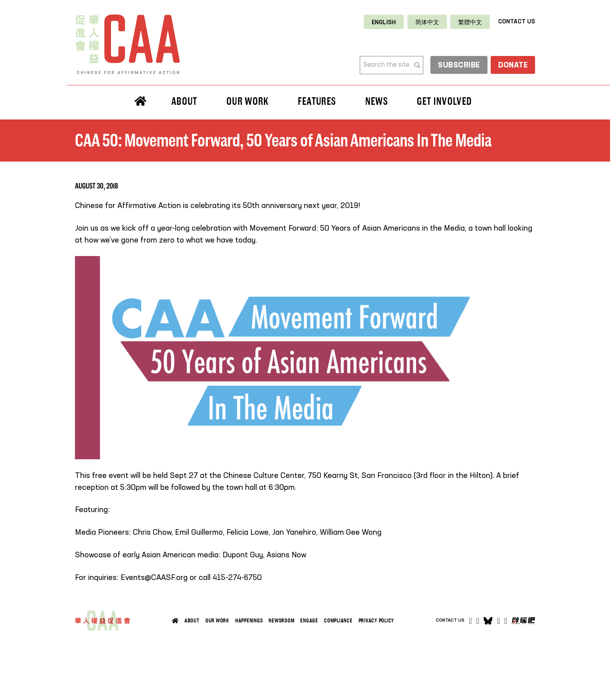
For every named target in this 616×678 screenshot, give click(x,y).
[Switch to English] (384, 22)
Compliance (338, 620)
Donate (511, 65)
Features (317, 101)
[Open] (506, 621)
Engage (309, 620)
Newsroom (281, 620)
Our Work (248, 101)
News (377, 101)
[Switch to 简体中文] (427, 22)
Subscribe (455, 65)
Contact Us (517, 22)
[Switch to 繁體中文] (470, 22)
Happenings (249, 620)
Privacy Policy (377, 620)
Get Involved (444, 101)
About (184, 101)
